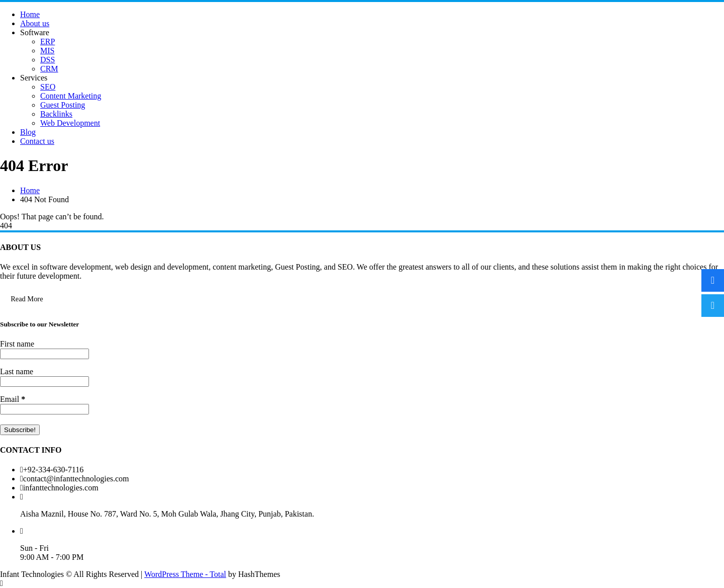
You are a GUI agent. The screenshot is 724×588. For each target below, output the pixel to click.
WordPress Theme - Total (185, 574)
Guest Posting (63, 105)
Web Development (70, 123)
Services (34, 78)
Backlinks (56, 114)
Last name (17, 371)
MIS (47, 51)
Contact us (37, 141)
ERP (48, 41)
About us (35, 23)
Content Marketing (71, 96)
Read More (27, 299)
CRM (49, 69)
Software (35, 32)
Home (30, 14)
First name (17, 344)
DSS (48, 60)
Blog (28, 132)
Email (13, 399)
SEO (48, 87)
